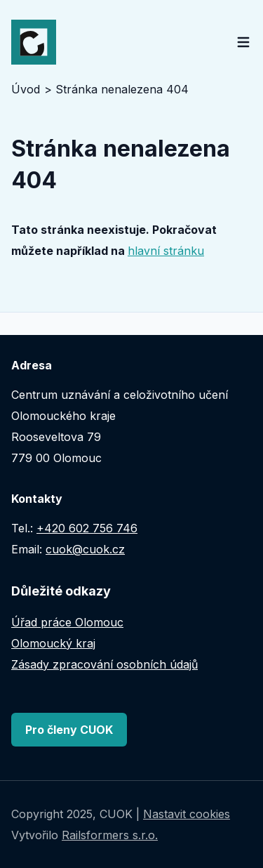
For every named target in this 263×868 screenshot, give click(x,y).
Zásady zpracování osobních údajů (104, 664)
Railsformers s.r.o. (110, 835)
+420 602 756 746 (87, 528)
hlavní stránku (166, 251)
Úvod (26, 89)
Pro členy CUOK (69, 730)
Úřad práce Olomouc (67, 622)
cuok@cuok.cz (85, 549)
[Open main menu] (243, 42)
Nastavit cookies (187, 814)
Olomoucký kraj (53, 643)
